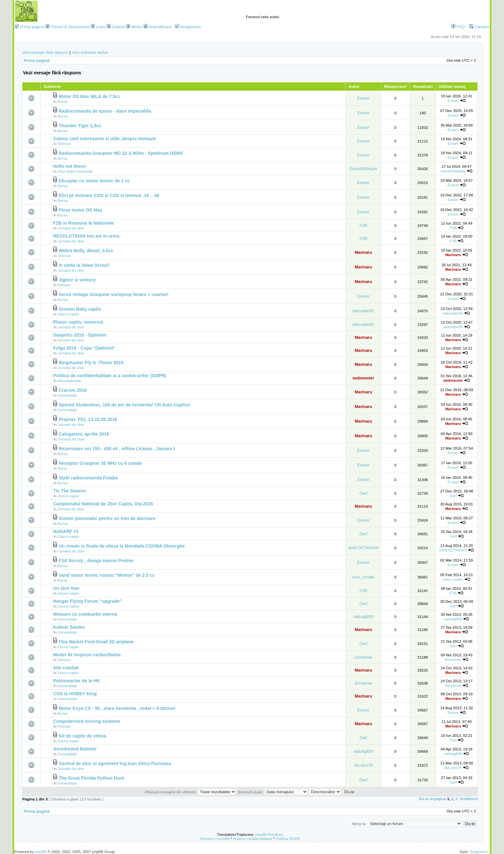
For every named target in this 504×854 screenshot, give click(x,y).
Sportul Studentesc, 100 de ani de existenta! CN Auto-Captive (124, 405)
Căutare (479, 27)
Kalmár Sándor (69, 627)
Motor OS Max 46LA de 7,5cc (90, 96)
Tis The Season (70, 491)
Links (101, 27)
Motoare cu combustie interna (85, 614)
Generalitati (67, 395)
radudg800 (363, 617)
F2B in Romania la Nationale (84, 223)
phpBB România (269, 834)
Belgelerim (479, 852)
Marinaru (363, 252)
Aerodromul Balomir (75, 749)
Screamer (363, 657)
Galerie (118, 27)
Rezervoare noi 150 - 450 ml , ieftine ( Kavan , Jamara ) (117, 449)
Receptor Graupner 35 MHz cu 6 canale (100, 463)
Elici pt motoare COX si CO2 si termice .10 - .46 (109, 195)
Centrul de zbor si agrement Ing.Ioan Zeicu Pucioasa (115, 763)
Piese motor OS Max (80, 210)
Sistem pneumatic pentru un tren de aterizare (107, 518)
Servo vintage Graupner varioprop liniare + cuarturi (114, 294)
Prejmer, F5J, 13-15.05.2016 (88, 419)
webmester (363, 378)
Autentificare (158, 27)
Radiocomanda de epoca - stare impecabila (105, 111)
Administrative (69, 381)
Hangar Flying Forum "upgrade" (88, 601)
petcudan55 (363, 311)
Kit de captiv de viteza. (83, 736)
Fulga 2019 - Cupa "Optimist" (84, 348)
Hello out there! (70, 166)
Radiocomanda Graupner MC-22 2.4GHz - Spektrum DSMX (121, 153)
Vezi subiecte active (90, 52)
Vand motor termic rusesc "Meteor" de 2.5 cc (107, 575)
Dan (363, 738)
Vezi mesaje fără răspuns (45, 52)
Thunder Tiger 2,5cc (80, 126)
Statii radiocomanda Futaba (88, 478)
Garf (363, 493)
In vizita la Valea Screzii (84, 265)
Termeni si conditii (215, 839)
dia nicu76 (363, 765)
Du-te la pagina (432, 799)
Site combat (66, 668)
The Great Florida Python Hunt (91, 778)
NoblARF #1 (66, 531)
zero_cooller (363, 577)
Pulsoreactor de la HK (77, 681)
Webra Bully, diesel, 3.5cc (86, 251)
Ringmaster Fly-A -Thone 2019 (91, 363)
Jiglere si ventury (77, 280)
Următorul (468, 799)
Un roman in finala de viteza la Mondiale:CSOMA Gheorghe (122, 546)
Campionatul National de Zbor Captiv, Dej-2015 (103, 504)
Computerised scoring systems (87, 721)
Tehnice (64, 144)
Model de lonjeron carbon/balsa (87, 655)
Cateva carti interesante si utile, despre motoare (105, 139)
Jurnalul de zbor (71, 228)
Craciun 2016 (73, 390)
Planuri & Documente (70, 27)
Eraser (364, 98)
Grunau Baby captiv (80, 309)
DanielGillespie (363, 169)
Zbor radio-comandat (75, 171)
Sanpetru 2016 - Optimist (80, 335)
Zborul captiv (68, 314)
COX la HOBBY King (75, 694)
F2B (363, 225)
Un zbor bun (66, 588)
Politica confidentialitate (253, 839)
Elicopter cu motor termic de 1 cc (94, 181)
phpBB (41, 852)
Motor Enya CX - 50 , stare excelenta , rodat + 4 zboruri (117, 708)
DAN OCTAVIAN (363, 548)
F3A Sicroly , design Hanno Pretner (96, 561)
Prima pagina (32, 27)
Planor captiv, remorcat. (79, 322)
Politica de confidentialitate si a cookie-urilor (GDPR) (110, 376)
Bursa (63, 101)
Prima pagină (37, 61)
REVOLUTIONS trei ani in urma (86, 236)
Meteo (137, 27)
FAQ (458, 27)
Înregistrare (188, 27)
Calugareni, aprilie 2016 (84, 434)
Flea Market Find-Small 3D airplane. (97, 642)
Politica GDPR (288, 839)
